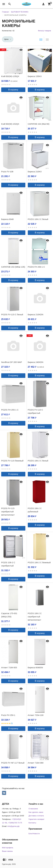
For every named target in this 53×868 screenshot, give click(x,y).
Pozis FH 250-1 (8, 715)
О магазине (33, 809)
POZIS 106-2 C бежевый (39, 562)
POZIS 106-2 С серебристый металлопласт (35, 617)
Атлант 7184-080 (36, 763)
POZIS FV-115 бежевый (12, 461)
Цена (6, 39)
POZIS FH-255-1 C (10, 410)
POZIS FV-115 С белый (12, 314)
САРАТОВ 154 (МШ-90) (39, 124)
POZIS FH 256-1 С (36, 267)
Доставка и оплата (36, 816)
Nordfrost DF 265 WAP (12, 362)
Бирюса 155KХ (35, 76)
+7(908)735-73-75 (15, 823)
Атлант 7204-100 (36, 715)
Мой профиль (8, 848)
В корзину (13, 90)
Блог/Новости (34, 834)
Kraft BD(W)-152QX (10, 124)
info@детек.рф (13, 826)
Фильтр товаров (44, 31)
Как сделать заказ (36, 812)
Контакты (32, 823)
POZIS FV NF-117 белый (13, 763)
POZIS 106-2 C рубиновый (35, 510)
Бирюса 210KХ (35, 172)
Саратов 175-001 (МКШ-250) (9, 615)
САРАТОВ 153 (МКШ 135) (13, 267)
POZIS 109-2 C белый (38, 219)
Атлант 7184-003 (9, 667)
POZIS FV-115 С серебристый (35, 411)
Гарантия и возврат (37, 819)
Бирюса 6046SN (35, 667)
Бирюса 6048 (7, 219)
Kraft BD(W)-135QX (10, 76)
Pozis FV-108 (7, 172)
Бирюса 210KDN (36, 314)
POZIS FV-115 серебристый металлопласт (8, 512)
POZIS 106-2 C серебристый (8, 564)
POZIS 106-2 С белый (38, 461)
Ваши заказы (7, 851)
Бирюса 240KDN (36, 362)
